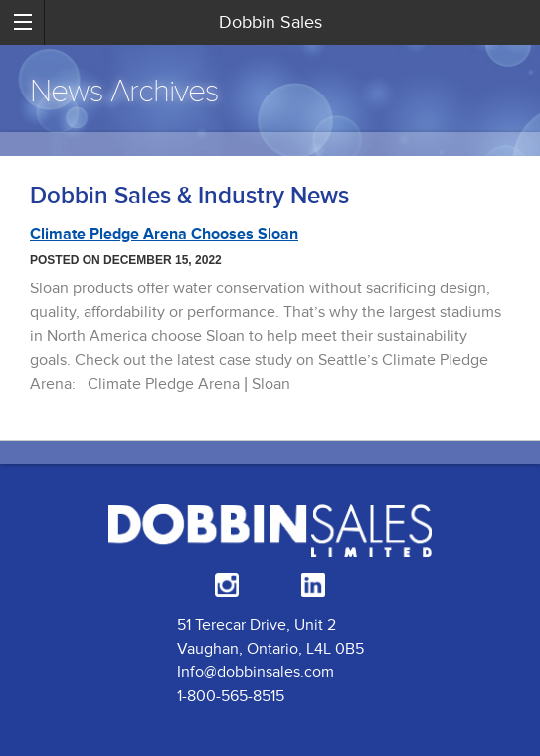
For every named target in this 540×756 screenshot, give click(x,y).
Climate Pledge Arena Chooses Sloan (164, 234)
